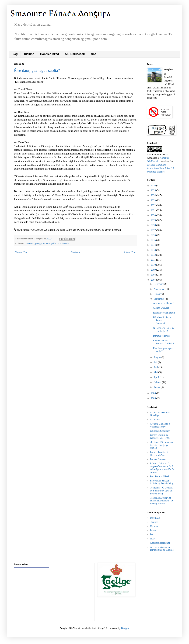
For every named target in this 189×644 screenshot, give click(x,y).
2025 (154, 190)
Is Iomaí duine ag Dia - (162, 468)
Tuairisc (29, 54)
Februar (158, 382)
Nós (94, 54)
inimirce (46, 243)
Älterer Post (130, 252)
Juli (156, 362)
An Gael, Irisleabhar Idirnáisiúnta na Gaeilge (162, 549)
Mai (156, 372)
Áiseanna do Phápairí (164, 303)
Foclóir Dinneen (158, 459)
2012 (154, 255)
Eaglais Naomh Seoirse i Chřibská (163, 342)
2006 (154, 393)
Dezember (159, 284)
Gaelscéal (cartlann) (160, 543)
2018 (154, 225)
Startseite (76, 252)
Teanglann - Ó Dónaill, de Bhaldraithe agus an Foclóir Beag (161, 491)
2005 (154, 398)
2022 (154, 205)
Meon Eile (155, 518)
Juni (156, 367)
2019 (154, 220)
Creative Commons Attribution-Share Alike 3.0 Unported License (160, 168)
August (157, 357)
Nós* (153, 539)
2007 (154, 280)
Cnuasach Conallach (160, 431)
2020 (154, 215)
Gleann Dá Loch (161, 308)
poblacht (55, 243)
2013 (154, 250)
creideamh (29, 243)
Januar (157, 387)
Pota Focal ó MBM (160, 476)
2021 (154, 210)
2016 (154, 235)
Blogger (125, 628)
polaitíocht (65, 243)
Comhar (154, 526)
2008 (154, 275)
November (159, 289)
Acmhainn (155, 420)
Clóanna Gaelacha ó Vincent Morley (160, 425)
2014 (154, 245)
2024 (154, 195)
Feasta (153, 530)
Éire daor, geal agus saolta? (37, 70)
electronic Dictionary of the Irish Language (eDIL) (162, 445)
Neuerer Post (21, 252)
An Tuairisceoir (75, 54)
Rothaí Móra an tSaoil (164, 313)
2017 (154, 230)
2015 (154, 240)
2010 (154, 265)
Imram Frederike (161, 336)
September (159, 299)
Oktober (158, 294)
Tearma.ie (162, 501)
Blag (15, 54)
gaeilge (38, 243)
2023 (154, 200)
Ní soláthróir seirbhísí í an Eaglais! (164, 330)
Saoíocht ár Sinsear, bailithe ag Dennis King (162, 482)
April (157, 377)
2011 (154, 260)
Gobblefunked (50, 54)
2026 (154, 186)
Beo (152, 534)
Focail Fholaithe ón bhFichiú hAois (160, 454)
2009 (154, 270)
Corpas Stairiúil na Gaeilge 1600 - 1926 (160, 436)
